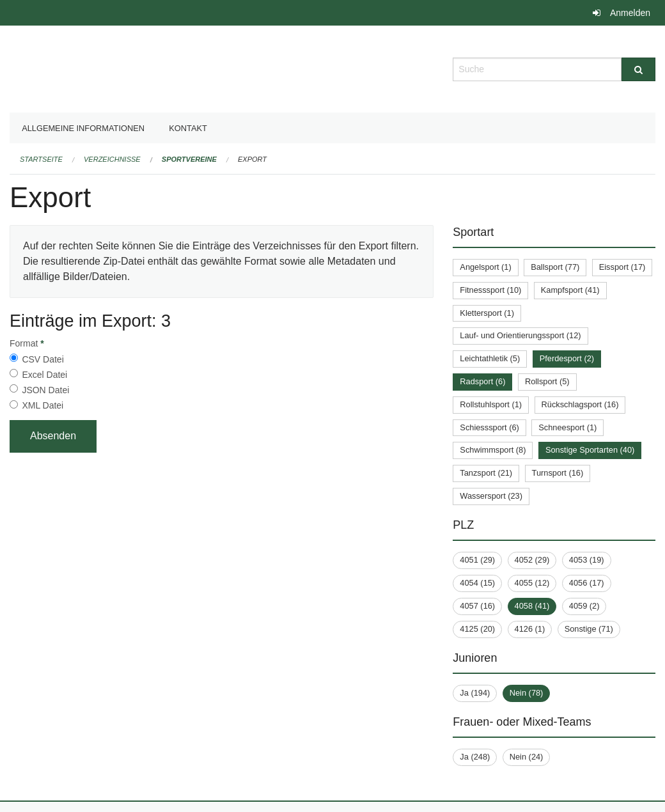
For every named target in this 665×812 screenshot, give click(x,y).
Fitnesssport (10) (490, 290)
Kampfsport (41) (570, 290)
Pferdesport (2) (567, 358)
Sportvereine (189, 159)
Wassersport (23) (491, 496)
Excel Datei (44, 375)
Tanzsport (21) (486, 473)
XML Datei (43, 405)
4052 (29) (532, 560)
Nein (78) (527, 693)
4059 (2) (584, 606)
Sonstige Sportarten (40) (590, 450)
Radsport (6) (482, 381)
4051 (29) (477, 560)
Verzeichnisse (112, 159)
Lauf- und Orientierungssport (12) (520, 335)
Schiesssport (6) (489, 427)
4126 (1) (530, 629)
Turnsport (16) (558, 473)
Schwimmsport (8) (493, 450)
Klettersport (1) (487, 313)
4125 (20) (477, 629)
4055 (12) (532, 583)
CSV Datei (43, 359)
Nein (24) (527, 757)
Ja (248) (475, 757)
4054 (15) (477, 583)
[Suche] (638, 69)
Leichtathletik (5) (490, 358)
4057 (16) (477, 606)
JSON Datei (45, 390)
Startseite (41, 159)
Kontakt (188, 128)
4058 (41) (532, 606)
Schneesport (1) (567, 427)
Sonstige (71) (589, 629)
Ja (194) (475, 693)
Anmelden (630, 13)
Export (252, 159)
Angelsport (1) (485, 267)
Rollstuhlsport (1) (491, 404)
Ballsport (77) (555, 267)
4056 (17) (587, 583)
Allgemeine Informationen (83, 128)
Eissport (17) (622, 267)
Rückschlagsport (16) (580, 404)
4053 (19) (587, 560)
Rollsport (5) (547, 381)
